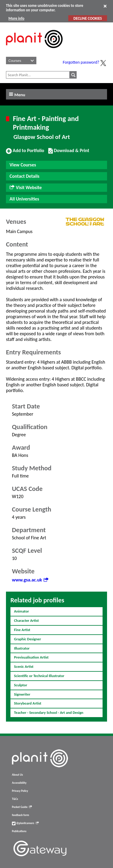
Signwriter (22, 694)
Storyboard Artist (28, 703)
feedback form (21, 815)
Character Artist (26, 620)
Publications (19, 831)
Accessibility (19, 783)
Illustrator (22, 648)
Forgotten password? (81, 62)
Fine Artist (22, 630)
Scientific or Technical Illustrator (39, 676)
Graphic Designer (28, 639)
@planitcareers (25, 823)
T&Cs (15, 799)
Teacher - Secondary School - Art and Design (49, 712)
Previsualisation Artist (31, 657)
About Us (17, 775)
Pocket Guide (22, 807)
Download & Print (69, 153)
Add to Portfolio (25, 153)
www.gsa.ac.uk (30, 580)
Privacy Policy (20, 791)
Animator (21, 611)
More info (16, 18)
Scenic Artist (24, 666)
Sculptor (21, 685)
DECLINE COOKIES (88, 18)
